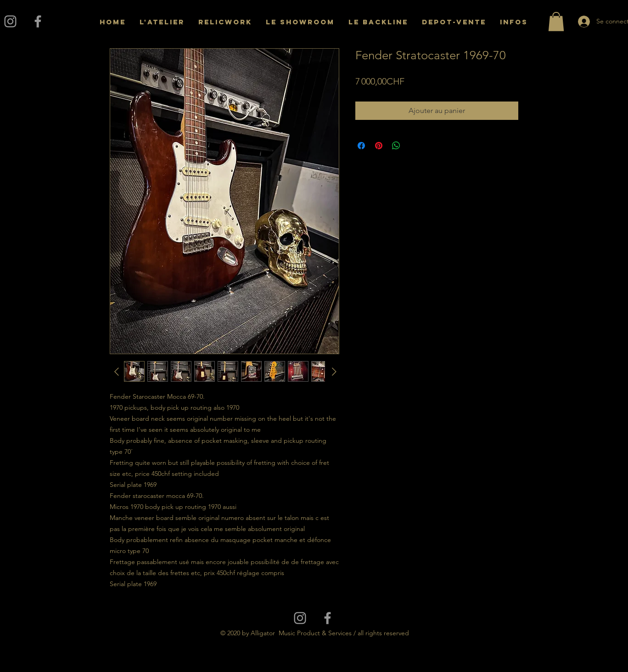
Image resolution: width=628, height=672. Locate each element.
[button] (556, 22)
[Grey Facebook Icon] (38, 21)
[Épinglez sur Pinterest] (379, 146)
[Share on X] (414, 146)
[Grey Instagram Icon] (10, 21)
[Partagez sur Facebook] (361, 146)
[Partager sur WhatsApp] (396, 146)
